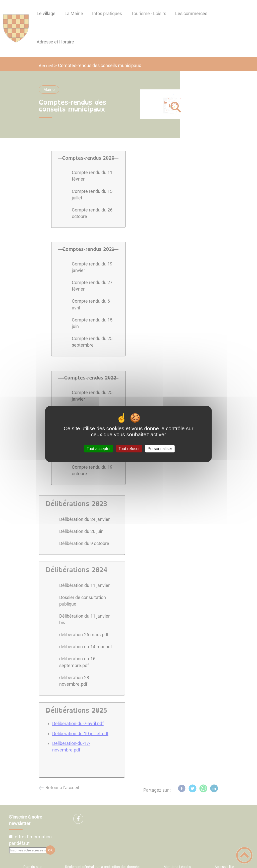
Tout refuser (129, 449)
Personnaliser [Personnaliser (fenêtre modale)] (160, 449)
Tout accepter (99, 449)
